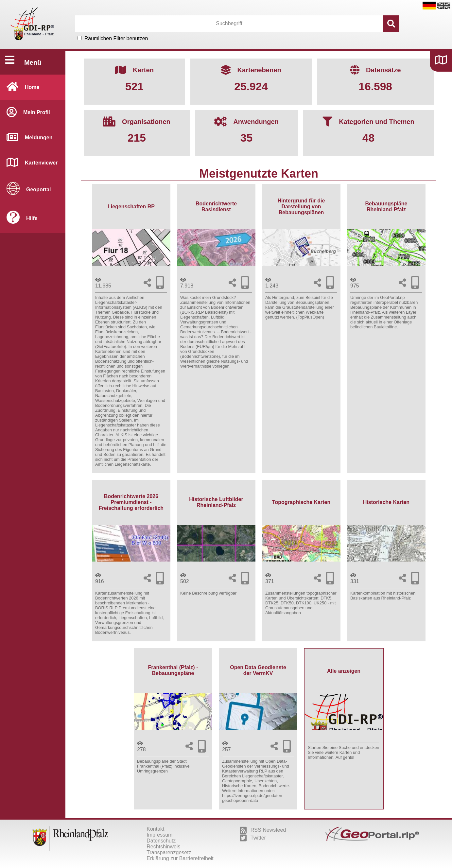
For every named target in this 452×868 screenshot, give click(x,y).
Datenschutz (161, 841)
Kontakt (155, 829)
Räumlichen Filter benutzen (116, 38)
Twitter (253, 838)
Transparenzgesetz (169, 852)
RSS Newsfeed (263, 830)
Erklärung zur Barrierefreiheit (180, 858)
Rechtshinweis (163, 847)
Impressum (159, 835)
